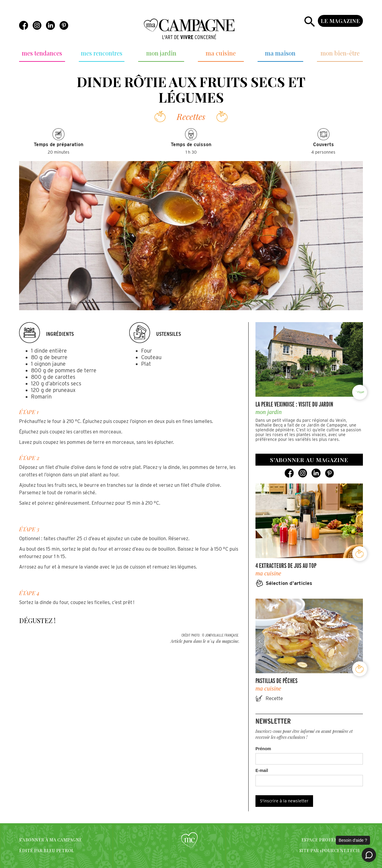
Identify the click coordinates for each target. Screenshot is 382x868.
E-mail (262, 770)
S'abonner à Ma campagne (51, 840)
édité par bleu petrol (47, 851)
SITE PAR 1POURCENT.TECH (329, 851)
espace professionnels (331, 840)
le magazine (340, 21)
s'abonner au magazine (309, 460)
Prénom (263, 749)
